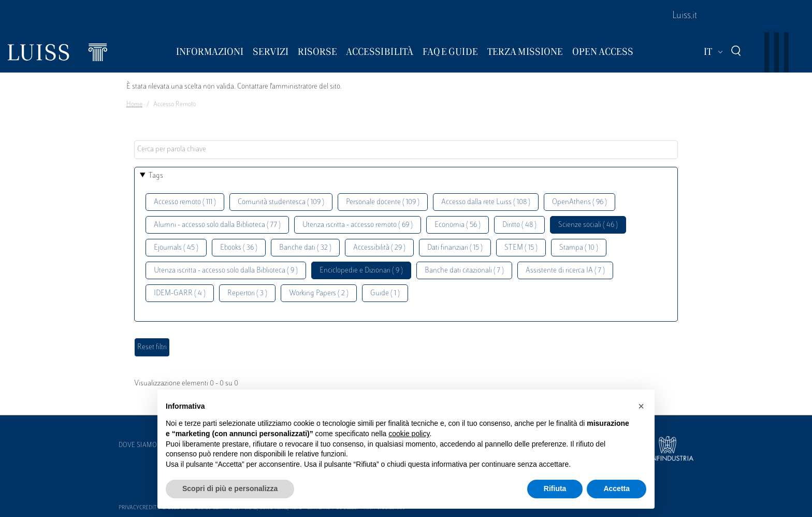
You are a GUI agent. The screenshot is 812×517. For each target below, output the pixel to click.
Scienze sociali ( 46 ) (588, 225)
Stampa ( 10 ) (579, 248)
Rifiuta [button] (555, 489)
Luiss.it (685, 16)
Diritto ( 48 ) (519, 225)
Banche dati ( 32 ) (305, 248)
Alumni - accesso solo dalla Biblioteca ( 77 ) (217, 225)
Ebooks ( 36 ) (239, 248)
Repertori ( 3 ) (247, 293)
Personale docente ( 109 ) (383, 202)
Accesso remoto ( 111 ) (185, 202)
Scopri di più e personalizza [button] (230, 489)
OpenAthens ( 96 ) (579, 202)
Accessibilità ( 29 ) (379, 248)
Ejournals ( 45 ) (176, 248)
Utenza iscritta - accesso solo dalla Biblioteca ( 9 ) (226, 271)
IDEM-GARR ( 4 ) (180, 293)
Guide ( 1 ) (385, 293)
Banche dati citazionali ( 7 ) (464, 271)
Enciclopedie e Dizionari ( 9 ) (361, 271)
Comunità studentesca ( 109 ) (281, 202)
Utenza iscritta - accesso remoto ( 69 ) (358, 225)
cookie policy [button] (409, 434)
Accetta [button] (617, 489)
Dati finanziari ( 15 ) (455, 248)
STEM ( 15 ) (521, 248)
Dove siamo (138, 446)
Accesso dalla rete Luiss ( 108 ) (486, 202)
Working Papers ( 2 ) (319, 293)
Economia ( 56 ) (458, 225)
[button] (641, 406)
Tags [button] (156, 176)
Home (134, 105)
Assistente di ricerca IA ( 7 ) (565, 271)
